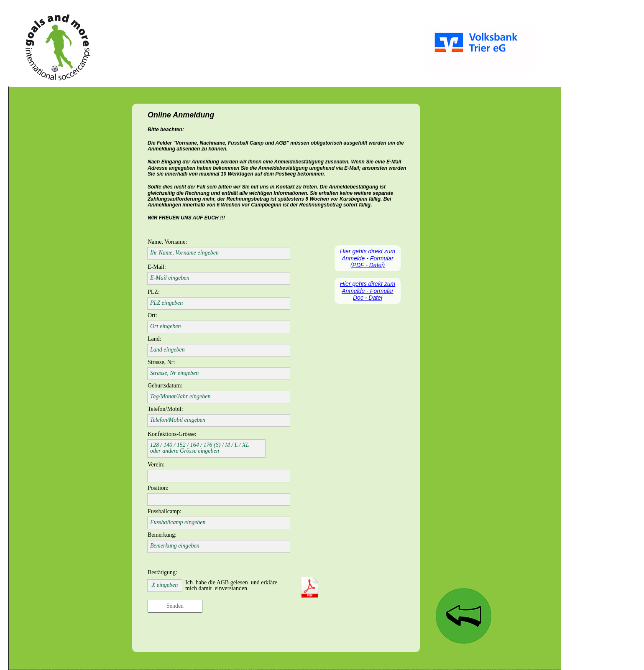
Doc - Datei (368, 298)
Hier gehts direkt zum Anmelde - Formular (368, 287)
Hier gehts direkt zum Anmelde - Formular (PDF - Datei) (368, 258)
